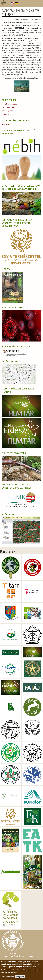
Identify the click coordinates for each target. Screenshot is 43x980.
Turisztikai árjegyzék (9, 104)
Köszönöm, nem (8, 977)
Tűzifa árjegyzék (8, 107)
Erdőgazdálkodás (18, 957)
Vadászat (33, 957)
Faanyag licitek (7, 114)
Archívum (5, 124)
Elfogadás (20, 977)
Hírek (6, 957)
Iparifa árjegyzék (8, 111)
